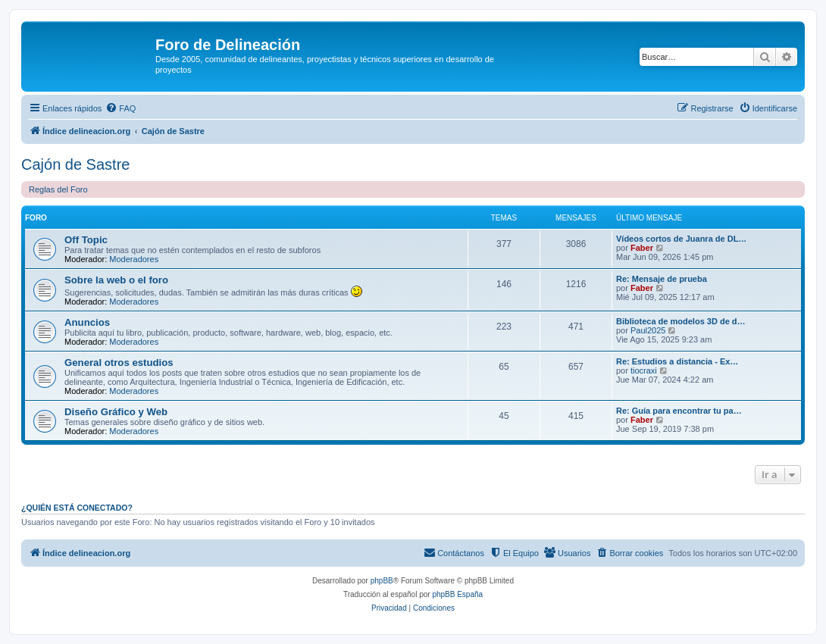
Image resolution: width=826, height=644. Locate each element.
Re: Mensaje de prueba (662, 279)
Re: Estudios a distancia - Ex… (677, 361)
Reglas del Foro (58, 189)
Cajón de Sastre (75, 164)
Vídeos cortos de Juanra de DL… (681, 239)
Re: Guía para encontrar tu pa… (679, 411)
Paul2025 (648, 330)
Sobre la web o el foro (116, 280)
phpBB (382, 581)
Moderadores (134, 259)
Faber (642, 248)
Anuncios (87, 322)
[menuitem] (120, 108)
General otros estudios (119, 363)
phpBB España (457, 594)
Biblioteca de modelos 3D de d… (681, 321)
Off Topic (86, 240)
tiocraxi (644, 370)
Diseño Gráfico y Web (116, 412)
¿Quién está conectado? (77, 508)
